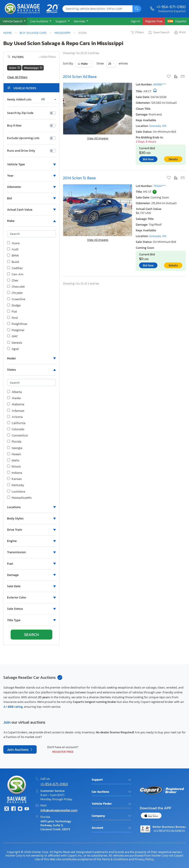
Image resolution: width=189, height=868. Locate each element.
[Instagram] (20, 809)
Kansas (14, 479)
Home (8, 33)
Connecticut (17, 436)
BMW (13, 256)
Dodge (14, 306)
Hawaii (14, 454)
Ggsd (13, 349)
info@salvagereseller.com (59, 810)
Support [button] (61, 21)
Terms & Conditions (115, 859)
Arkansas (16, 411)
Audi (13, 249)
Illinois (14, 467)
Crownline (16, 299)
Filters (137, 33)
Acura (13, 243)
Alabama (16, 404)
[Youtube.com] (27, 809)
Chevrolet (16, 287)
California (16, 423)
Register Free (63, 752)
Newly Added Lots (19, 100)
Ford (12, 318)
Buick (13, 262)
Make (84, 64)
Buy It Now (14, 126)
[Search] (137, 9)
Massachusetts (19, 498)
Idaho (13, 460)
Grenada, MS (158, 126)
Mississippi (62, 33)
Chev (13, 281)
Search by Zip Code (20, 113)
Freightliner (17, 324)
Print (180, 33)
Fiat (12, 312)
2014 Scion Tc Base (79, 178)
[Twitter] (7, 809)
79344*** (159, 186)
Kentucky (16, 485)
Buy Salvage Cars (33, 33)
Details (173, 159)
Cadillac (15, 268)
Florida (14, 442)
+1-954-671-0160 (171, 7)
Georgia (15, 448)
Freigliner (16, 330)
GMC (12, 336)
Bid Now (148, 159)
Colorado (16, 429)
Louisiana (16, 492)
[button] (14, 21)
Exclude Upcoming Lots (23, 138)
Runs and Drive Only (21, 151)
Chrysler (15, 293)
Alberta (14, 392)
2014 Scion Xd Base (80, 76)
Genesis (15, 343)
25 (110, 64)
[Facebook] (13, 809)
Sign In (135, 21)
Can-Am (15, 274)
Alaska (14, 398)
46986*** (160, 84)
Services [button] (80, 21)
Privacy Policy (144, 859)
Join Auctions (18, 749)
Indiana (15, 473)
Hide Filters (47, 57)
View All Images (98, 138)
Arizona (15, 417)
